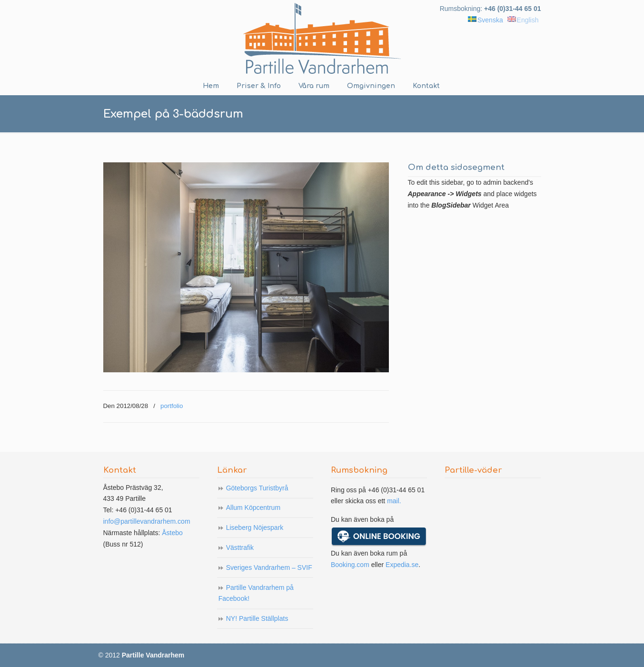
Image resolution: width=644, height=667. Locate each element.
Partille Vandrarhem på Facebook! (256, 593)
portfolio (172, 406)
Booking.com (350, 565)
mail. (394, 501)
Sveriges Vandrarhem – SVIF (269, 567)
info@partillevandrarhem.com (147, 521)
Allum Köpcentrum (253, 508)
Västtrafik (240, 548)
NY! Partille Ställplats (257, 618)
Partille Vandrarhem (322, 39)
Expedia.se (402, 565)
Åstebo (172, 533)
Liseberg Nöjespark (255, 528)
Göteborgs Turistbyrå (257, 488)
